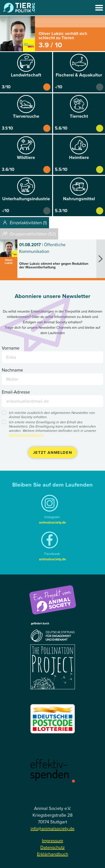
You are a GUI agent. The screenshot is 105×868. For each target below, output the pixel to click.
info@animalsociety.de (52, 829)
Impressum (52, 841)
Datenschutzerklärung (26, 435)
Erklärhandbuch (53, 854)
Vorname (11, 348)
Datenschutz (52, 847)
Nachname (12, 370)
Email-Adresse (16, 392)
